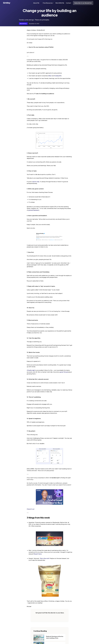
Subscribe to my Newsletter (83, 3)
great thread (64, 372)
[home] (7, 3)
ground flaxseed (34, 210)
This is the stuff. (45, 558)
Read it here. (38, 554)
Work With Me (60, 3)
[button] (48, 3)
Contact (69, 3)
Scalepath (58, 76)
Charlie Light (31, 370)
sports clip (36, 182)
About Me (36, 3)
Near (50, 76)
